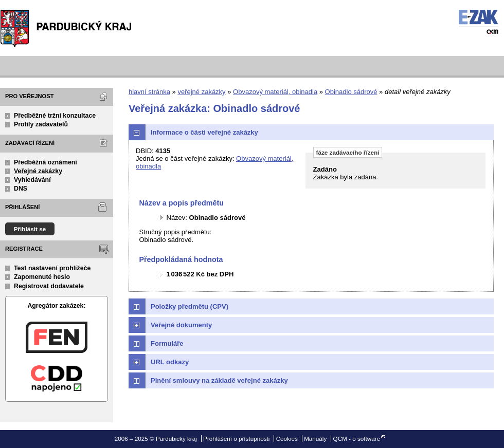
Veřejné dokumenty (181, 325)
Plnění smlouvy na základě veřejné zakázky (219, 380)
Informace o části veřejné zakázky (204, 132)
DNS (21, 189)
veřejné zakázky (201, 92)
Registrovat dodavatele (49, 286)
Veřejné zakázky (38, 171)
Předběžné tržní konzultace (55, 116)
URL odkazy (170, 362)
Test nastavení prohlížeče (52, 268)
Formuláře (167, 343)
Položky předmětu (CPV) (190, 306)
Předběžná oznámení (46, 162)
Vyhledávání (32, 180)
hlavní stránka (149, 92)
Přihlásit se (30, 229)
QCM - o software (357, 438)
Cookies (287, 438)
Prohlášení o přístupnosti (236, 438)
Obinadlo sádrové (351, 92)
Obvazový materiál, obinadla (275, 92)
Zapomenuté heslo (42, 277)
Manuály (315, 438)
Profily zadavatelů (41, 124)
